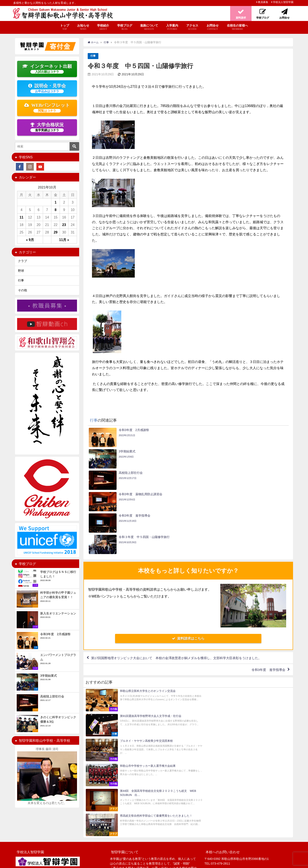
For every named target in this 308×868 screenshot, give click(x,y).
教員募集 (263, 2)
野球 (21, 271)
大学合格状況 (47, 127)
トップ (65, 27)
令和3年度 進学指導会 (267, 606)
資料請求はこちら (188, 574)
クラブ (22, 261)
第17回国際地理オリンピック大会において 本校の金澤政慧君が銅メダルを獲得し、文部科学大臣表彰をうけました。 (182, 594)
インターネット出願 (47, 69)
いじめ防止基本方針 (115, 863)
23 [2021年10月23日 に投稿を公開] (64, 225)
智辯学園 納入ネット (143, 863)
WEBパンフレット (47, 108)
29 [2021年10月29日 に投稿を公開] (56, 232)
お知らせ (83, 27)
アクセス (192, 27)
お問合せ (212, 27)
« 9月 (30, 240)
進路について (149, 27)
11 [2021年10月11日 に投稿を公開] (22, 217)
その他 (22, 290)
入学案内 (172, 27)
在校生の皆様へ (237, 27)
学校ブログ (125, 27)
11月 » (64, 240)
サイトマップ (61, 863)
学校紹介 (103, 27)
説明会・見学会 (47, 88)
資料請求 (230, 843)
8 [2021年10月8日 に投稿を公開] (56, 210)
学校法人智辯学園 (283, 2)
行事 (93, 56)
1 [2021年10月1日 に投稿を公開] (56, 202)
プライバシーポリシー (86, 863)
